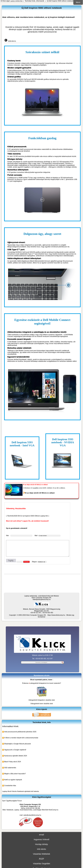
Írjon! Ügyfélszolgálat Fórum (12, 801)
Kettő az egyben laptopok (13, 780)
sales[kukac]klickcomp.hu (32, 815)
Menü (78, 2)
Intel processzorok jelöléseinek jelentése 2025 (20, 732)
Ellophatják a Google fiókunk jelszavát (18, 744)
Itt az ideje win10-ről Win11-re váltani (40, 493)
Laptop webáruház (16, 1)
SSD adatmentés (10, 768)
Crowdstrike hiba (10, 786)
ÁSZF (41, 859)
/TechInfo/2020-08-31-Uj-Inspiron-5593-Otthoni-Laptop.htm (28, 516)
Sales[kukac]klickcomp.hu (42, 599)
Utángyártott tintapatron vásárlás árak (42, 700)
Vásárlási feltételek (42, 854)
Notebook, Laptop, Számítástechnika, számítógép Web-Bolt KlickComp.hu (32, 810)
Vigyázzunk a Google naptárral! (15, 750)
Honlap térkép (41, 844)
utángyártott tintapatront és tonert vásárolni (45, 683)
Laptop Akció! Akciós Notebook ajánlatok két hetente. (21, 791)
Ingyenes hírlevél (41, 839)
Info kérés (41, 849)
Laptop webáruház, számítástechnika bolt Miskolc (42, 596)
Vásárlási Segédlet (41, 864)
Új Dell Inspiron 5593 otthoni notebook (60, 1)
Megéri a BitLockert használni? (15, 774)
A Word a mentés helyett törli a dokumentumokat (21, 738)
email (41, 835)
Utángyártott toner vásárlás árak (42, 704)
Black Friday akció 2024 (13, 762)
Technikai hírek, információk (34, 1)
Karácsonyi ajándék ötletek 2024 (16, 756)
